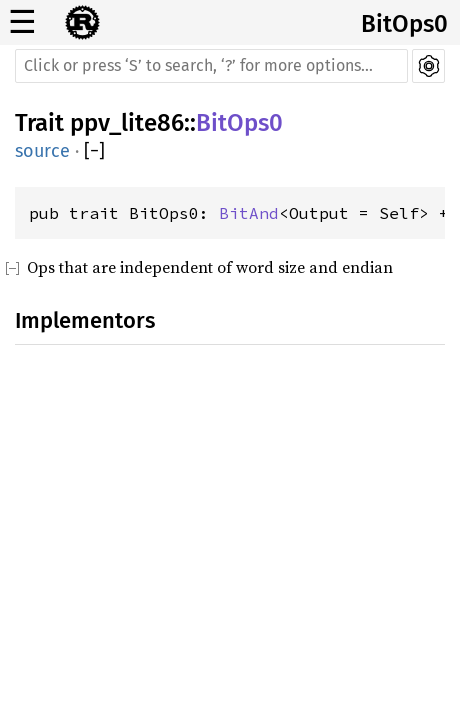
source (42, 151)
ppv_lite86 (127, 123)
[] (94, 151)
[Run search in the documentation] (211, 66)
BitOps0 (404, 24)
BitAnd (249, 213)
